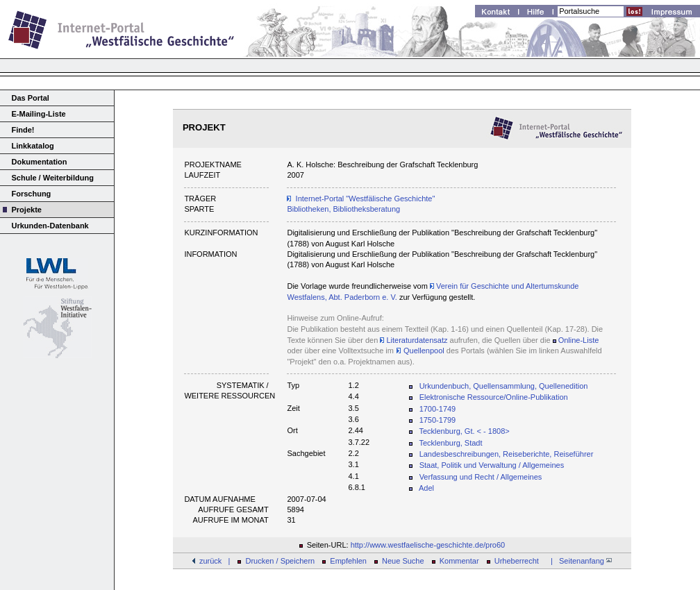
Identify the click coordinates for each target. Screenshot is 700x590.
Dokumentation (40, 162)
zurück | (215, 561)
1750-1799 (438, 420)
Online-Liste (579, 340)
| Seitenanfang (579, 561)
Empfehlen (348, 561)
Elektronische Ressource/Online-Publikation (494, 397)
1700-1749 (438, 409)
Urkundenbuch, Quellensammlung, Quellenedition (504, 386)
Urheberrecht (517, 561)
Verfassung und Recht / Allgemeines (481, 477)
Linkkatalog (33, 146)
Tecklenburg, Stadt (450, 443)
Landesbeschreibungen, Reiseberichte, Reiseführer (507, 454)
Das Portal (31, 98)
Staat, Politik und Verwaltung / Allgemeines (492, 465)
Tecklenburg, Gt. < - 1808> (464, 431)
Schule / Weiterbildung (53, 178)
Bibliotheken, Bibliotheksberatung (343, 209)
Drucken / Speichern (281, 561)
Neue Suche (403, 561)
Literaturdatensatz (414, 340)
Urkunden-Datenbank (50, 226)
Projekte (27, 210)
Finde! (23, 130)
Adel (426, 488)
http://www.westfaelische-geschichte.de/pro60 (428, 545)
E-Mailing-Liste (39, 114)
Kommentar (459, 561)
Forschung (32, 194)
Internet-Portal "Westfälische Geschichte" (366, 199)
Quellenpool (423, 351)
